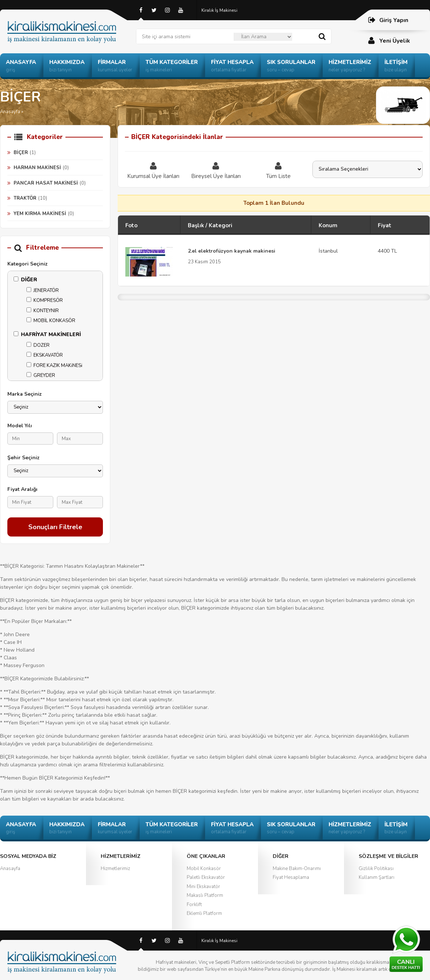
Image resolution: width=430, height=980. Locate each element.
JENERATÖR (43, 291)
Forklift (194, 905)
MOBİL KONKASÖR (51, 321)
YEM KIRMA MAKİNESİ (40, 214)
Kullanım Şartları (377, 877)
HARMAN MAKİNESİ (37, 168)
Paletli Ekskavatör (206, 877)
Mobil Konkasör (204, 869)
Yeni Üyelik (389, 41)
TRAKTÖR (25, 198)
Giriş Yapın (388, 20)
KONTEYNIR (43, 311)
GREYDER (41, 375)
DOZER (38, 345)
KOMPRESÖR (45, 300)
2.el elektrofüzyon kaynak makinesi (232, 251)
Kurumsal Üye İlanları (153, 170)
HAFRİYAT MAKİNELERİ (47, 334)
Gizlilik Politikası (376, 869)
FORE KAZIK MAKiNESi (54, 366)
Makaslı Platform (205, 895)
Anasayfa (10, 869)
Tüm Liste (278, 170)
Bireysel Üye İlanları (216, 170)
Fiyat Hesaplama (291, 877)
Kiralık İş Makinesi (219, 10)
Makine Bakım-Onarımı (297, 869)
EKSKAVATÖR (45, 355)
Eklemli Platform (204, 913)
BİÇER (21, 153)
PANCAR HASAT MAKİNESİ (46, 183)
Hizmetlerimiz (115, 869)
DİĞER (25, 280)
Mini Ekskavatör (203, 887)
